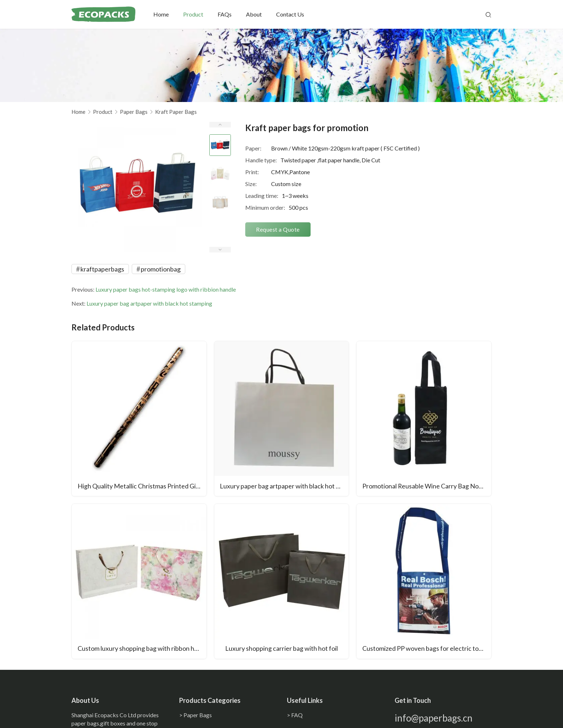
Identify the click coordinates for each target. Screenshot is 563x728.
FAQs (225, 14)
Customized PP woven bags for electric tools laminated (427, 649)
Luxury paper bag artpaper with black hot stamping (149, 303)
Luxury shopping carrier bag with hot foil (281, 649)
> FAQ (295, 715)
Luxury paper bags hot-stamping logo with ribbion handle (166, 289)
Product (194, 14)
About (255, 14)
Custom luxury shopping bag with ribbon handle (142, 649)
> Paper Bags (196, 715)
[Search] (488, 14)
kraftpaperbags (102, 269)
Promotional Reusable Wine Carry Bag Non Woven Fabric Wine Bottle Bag (427, 486)
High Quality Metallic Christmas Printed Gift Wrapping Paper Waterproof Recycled (142, 486)
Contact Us (291, 14)
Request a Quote (278, 229)
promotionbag (161, 269)
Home (162, 14)
